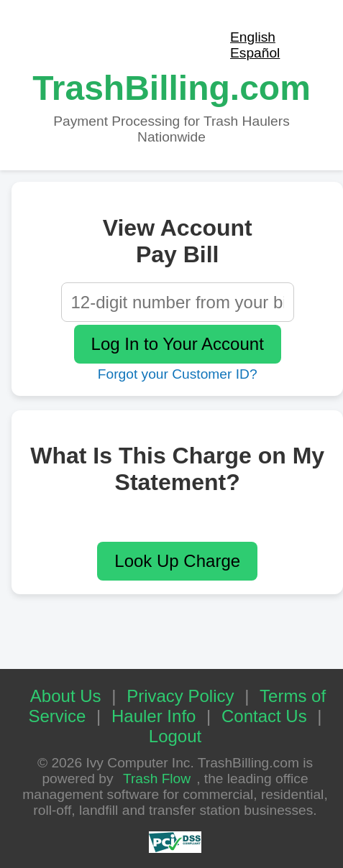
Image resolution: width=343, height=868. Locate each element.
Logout (175, 736)
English (253, 37)
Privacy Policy (180, 696)
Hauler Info (154, 716)
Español (255, 53)
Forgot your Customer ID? (178, 374)
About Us (66, 696)
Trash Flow (157, 779)
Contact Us (264, 716)
